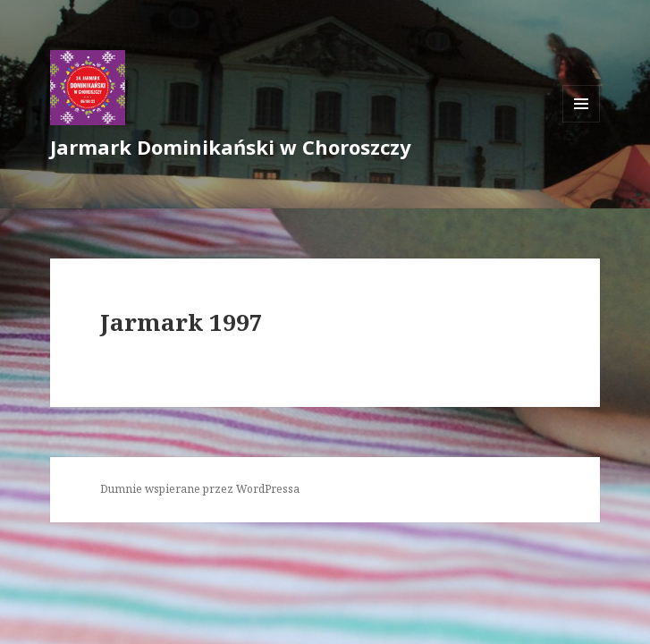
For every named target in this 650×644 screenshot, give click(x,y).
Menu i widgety (582, 122)
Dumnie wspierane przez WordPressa (200, 489)
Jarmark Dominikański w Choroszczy (231, 147)
